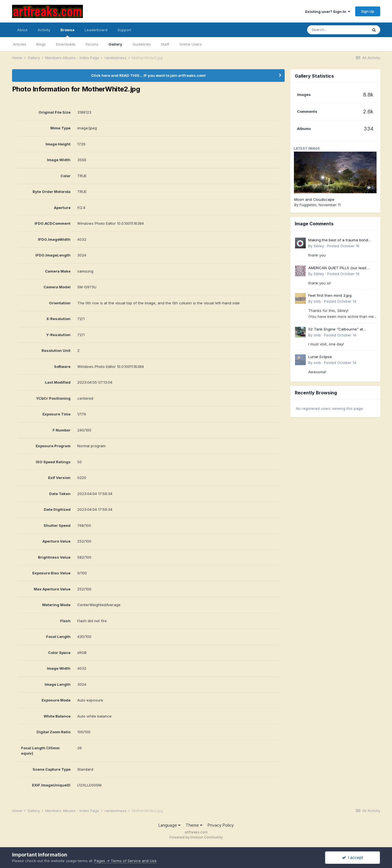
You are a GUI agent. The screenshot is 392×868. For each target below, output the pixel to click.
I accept (353, 857)
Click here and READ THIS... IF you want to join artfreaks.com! (148, 75)
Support (124, 30)
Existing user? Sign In (328, 12)
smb (317, 301)
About (22, 30)
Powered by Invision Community (196, 837)
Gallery (115, 44)
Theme (194, 825)
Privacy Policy (221, 825)
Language (169, 825)
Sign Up (368, 11)
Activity (44, 30)
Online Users (191, 44)
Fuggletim (308, 205)
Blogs (41, 44)
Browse (67, 32)
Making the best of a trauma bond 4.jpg (338, 240)
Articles (20, 44)
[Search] (337, 30)
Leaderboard (96, 30)
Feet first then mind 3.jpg (330, 295)
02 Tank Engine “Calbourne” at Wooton (336, 330)
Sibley (319, 246)
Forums (92, 44)
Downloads (66, 44)
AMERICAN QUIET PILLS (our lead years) (337, 268)
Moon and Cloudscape (314, 199)
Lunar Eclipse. (320, 357)
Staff (165, 44)
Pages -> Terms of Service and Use (125, 861)
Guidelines (142, 44)
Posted (343, 246)
